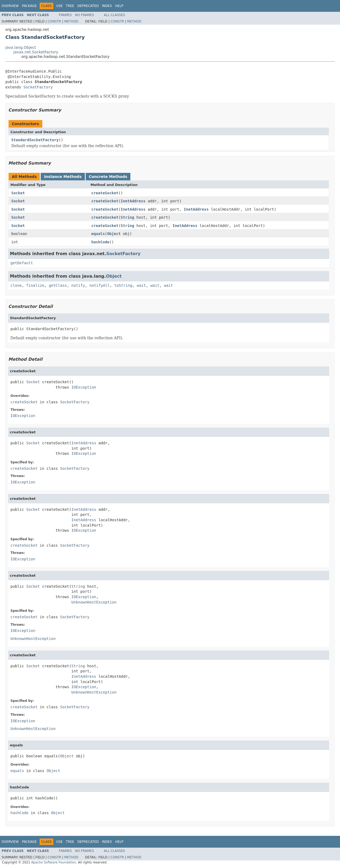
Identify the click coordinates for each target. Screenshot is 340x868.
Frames (65, 15)
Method (71, 21)
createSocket (105, 193)
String (128, 217)
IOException (84, 387)
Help (119, 6)
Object (114, 234)
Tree (70, 6)
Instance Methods (63, 177)
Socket (18, 193)
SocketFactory (38, 87)
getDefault (22, 263)
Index (107, 6)
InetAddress (133, 201)
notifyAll (100, 285)
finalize (35, 285)
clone (16, 285)
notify (78, 285)
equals (98, 234)
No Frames (84, 15)
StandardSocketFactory (35, 140)
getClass (58, 285)
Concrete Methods (108, 177)
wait (141, 285)
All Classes (114, 15)
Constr (54, 21)
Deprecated (88, 6)
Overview (10, 6)
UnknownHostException (94, 602)
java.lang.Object (21, 47)
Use (59, 6)
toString (123, 285)
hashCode (100, 242)
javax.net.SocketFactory (36, 52)
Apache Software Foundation (53, 862)
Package (29, 6)
